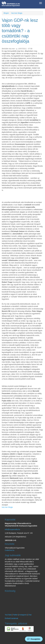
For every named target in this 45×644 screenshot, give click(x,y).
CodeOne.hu (10, 550)
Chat (30, 615)
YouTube (8, 615)
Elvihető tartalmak (11, 618)
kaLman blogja (17, 13)
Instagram (23, 615)
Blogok (6, 13)
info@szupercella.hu (12, 529)
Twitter (15, 615)
